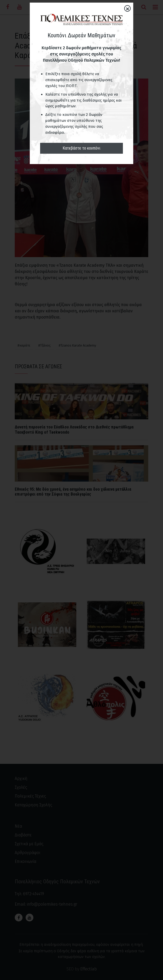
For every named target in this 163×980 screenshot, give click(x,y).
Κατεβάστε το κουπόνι (82, 148)
